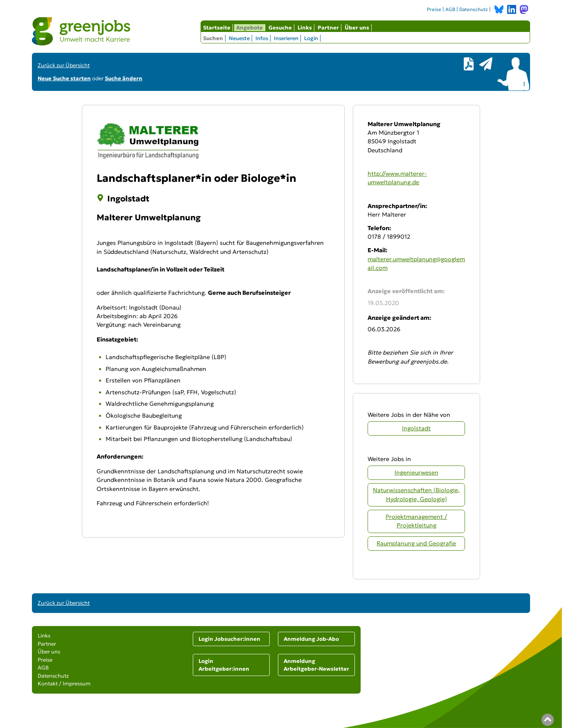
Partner (328, 28)
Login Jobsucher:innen (229, 639)
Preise (434, 9)
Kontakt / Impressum (64, 684)
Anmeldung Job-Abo (311, 639)
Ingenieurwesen (416, 473)
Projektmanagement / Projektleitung (416, 521)
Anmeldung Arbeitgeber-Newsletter (316, 665)
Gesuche (280, 28)
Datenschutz (474, 9)
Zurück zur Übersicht (64, 65)
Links (305, 28)
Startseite (217, 28)
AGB (450, 9)
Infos (262, 38)
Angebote (249, 28)
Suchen (213, 38)
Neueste (239, 38)
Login (311, 38)
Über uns (357, 28)
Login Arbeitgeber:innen (224, 665)
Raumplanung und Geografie (416, 543)
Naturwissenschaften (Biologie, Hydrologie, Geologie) (416, 494)
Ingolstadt (416, 428)
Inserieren (286, 38)
